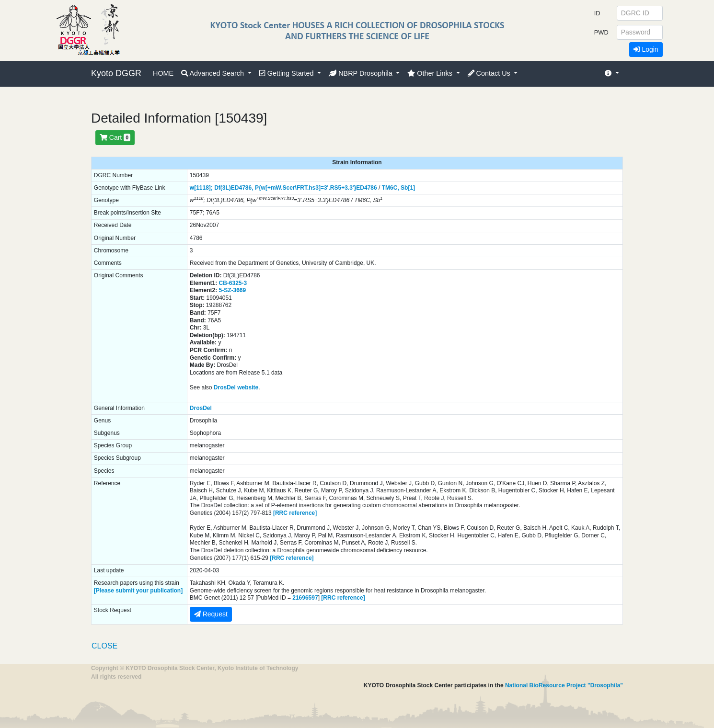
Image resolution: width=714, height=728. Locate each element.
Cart (115, 137)
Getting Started (288, 73)
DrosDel (201, 408)
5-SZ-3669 (233, 290)
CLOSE (104, 646)
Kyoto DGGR (116, 73)
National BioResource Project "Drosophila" (564, 685)
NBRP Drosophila (362, 73)
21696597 (305, 598)
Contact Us (490, 73)
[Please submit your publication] (138, 591)
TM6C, (391, 188)
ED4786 (366, 188)
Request (211, 614)
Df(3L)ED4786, (234, 188)
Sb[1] (408, 188)
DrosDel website (236, 387)
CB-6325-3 (233, 283)
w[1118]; (201, 188)
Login (646, 49)
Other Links (431, 73)
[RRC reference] (295, 513)
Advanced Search (213, 73)
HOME (163, 73)
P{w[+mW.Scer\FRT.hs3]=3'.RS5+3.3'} (305, 188)
